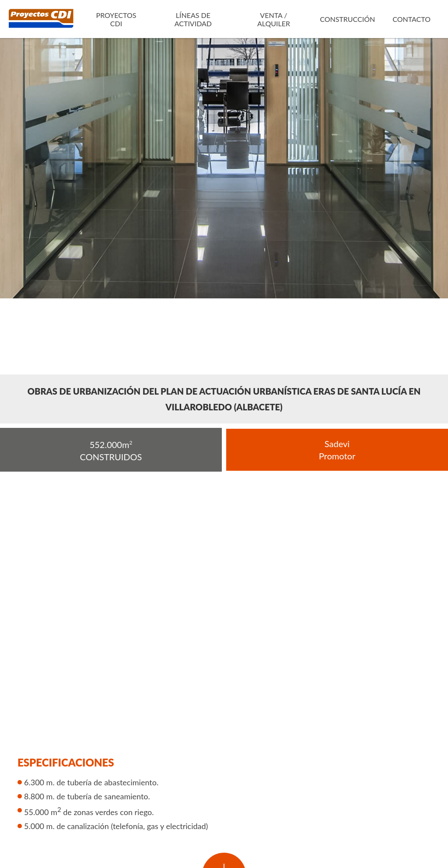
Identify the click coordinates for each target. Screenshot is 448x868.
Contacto (411, 19)
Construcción (347, 19)
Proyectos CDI (116, 19)
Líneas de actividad (193, 19)
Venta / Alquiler (274, 19)
